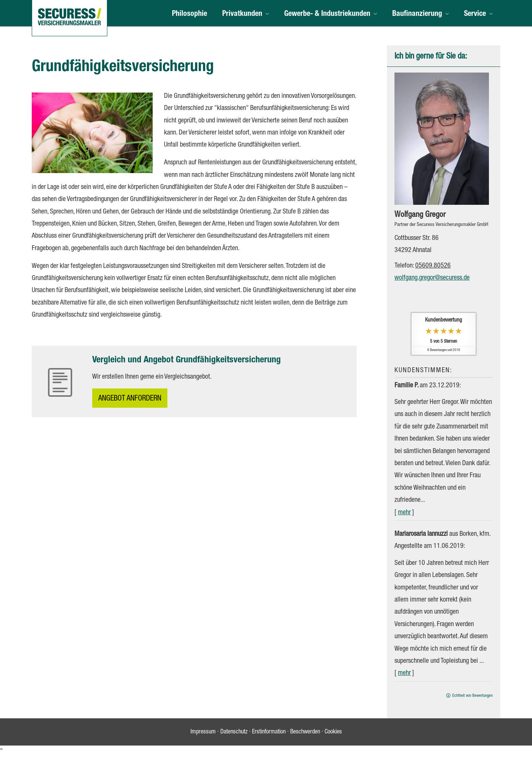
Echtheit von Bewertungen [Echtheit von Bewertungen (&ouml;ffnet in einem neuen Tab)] (472, 696)
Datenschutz (234, 732)
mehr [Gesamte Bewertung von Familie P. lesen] (404, 513)
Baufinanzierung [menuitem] (417, 14)
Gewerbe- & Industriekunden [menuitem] (327, 14)
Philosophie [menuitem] (189, 14)
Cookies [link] (333, 732)
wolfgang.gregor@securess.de (432, 278)
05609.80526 (433, 266)
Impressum (203, 732)
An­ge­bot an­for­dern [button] (130, 399)
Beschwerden (305, 732)
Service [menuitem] (475, 14)
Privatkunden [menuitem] (242, 14)
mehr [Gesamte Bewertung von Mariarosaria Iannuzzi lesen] (404, 673)
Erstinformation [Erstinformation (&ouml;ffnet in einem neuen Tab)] (269, 732)
